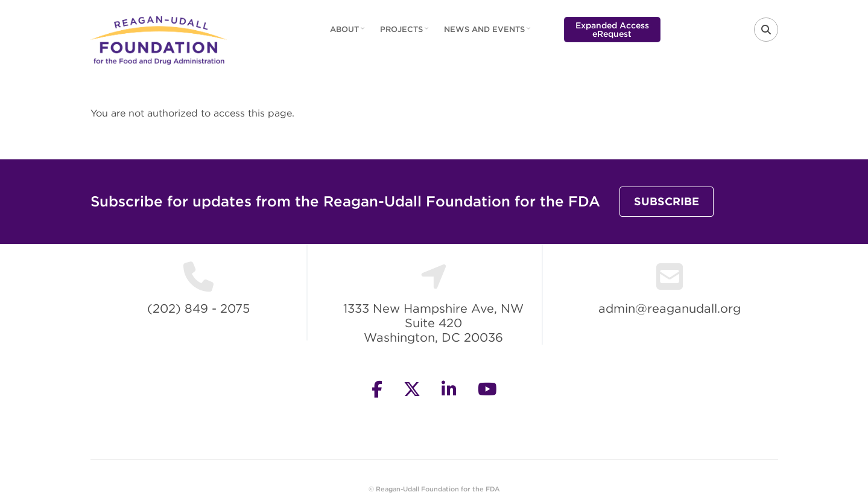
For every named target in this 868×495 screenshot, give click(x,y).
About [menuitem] (349, 33)
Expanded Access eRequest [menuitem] (612, 30)
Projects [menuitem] (406, 33)
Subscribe (667, 201)
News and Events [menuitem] (489, 33)
